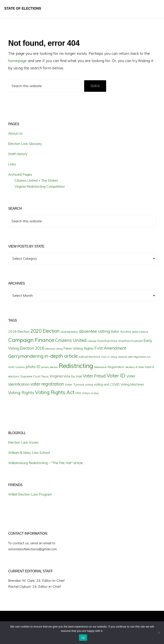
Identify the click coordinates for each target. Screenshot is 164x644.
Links (12, 164)
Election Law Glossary (25, 144)
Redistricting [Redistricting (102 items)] (76, 366)
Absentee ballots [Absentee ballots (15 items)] (69, 332)
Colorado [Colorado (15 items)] (92, 341)
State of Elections (23, 8)
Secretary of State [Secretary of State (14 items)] (134, 367)
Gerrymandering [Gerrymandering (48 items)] (26, 356)
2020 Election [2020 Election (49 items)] (45, 331)
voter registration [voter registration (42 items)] (47, 384)
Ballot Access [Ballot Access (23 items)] (121, 332)
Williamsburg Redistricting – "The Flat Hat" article (45, 463)
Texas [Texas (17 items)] (45, 376)
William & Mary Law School (29, 453)
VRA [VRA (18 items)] (78, 393)
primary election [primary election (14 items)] (50, 367)
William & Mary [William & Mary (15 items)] (90, 393)
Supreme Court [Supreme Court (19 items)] (30, 376)
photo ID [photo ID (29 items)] (33, 367)
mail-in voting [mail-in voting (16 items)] (109, 357)
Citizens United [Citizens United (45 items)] (71, 340)
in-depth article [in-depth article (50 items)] (61, 356)
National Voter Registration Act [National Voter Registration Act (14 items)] (134, 357)
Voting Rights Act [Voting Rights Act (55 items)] (55, 392)
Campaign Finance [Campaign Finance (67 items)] (31, 340)
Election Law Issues (23, 442)
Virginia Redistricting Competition (40, 186)
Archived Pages (20, 174)
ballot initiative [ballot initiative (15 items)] (140, 332)
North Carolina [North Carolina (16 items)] (16, 367)
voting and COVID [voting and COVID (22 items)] (107, 384)
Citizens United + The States (36, 180)
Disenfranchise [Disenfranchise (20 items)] (107, 341)
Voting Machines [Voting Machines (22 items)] (132, 384)
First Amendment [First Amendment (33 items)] (110, 348)
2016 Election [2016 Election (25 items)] (19, 331)
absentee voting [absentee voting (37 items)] (94, 331)
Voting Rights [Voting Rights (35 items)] (21, 393)
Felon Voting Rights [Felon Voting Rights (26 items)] (79, 348)
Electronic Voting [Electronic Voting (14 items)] (54, 349)
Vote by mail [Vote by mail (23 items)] (73, 376)
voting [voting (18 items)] (89, 384)
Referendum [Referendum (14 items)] (100, 367)
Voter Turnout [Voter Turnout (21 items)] (74, 384)
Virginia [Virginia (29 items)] (56, 376)
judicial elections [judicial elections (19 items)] (89, 357)
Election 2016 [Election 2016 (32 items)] (32, 348)
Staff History (18, 154)
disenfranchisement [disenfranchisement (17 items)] (130, 341)
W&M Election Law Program (30, 494)
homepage (17, 61)
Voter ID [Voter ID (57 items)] (116, 375)
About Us (15, 133)
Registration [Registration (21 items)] (116, 367)
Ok (83, 638)
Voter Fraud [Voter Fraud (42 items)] (94, 376)
